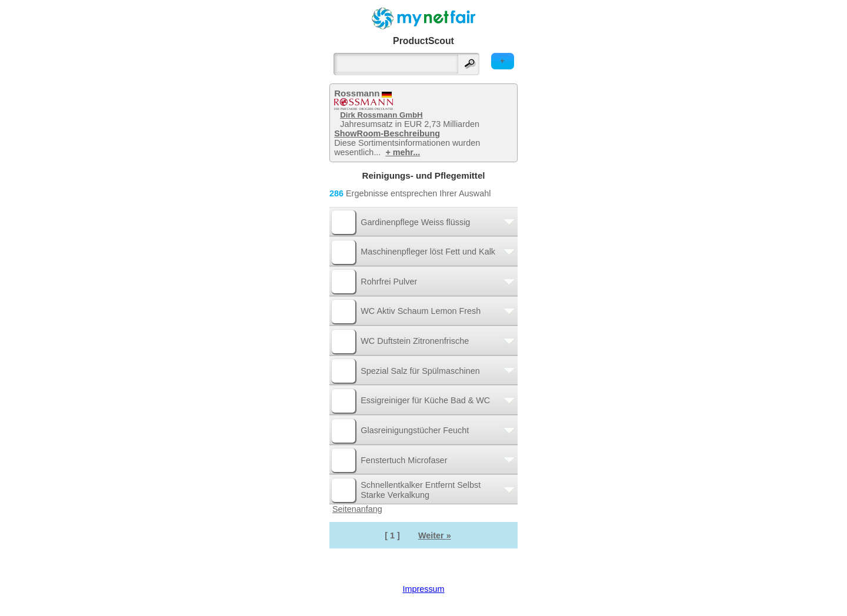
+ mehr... (403, 152)
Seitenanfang (357, 509)
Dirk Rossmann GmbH (381, 115)
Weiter (435, 535)
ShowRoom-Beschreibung (387, 133)
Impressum (423, 589)
